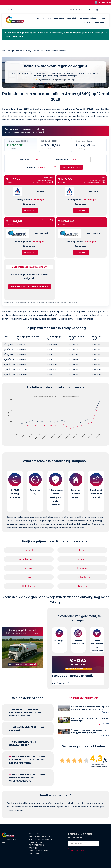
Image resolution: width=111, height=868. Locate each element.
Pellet (49, 18)
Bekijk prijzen (71, 167)
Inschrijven (78, 851)
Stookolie (39, 18)
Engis (29, 577)
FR (104, 10)
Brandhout (59, 18)
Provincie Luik (39, 51)
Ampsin (82, 559)
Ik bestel (30, 210)
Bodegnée (82, 568)
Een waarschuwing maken (30, 287)
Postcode (25, 160)
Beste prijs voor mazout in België (20, 51)
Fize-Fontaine (82, 577)
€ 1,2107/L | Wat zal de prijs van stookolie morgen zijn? (90, 720)
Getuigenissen (36, 845)
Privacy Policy (37, 842)
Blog (103, 18)
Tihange (82, 586)
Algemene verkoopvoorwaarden (41, 835)
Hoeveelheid (62, 160)
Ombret (29, 550)
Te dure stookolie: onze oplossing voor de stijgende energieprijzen (89, 731)
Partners (34, 848)
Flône (82, 550)
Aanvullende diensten (89, 18)
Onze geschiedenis (38, 851)
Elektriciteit (72, 18)
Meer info (30, 204)
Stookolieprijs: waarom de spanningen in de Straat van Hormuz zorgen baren (90, 708)
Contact (88, 22)
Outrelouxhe (29, 586)
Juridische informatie (40, 839)
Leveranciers (100, 22)
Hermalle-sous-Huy (29, 559)
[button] (106, 32)
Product (31, 167)
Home (4, 51)
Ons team (34, 854)
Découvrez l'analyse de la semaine (78, 669)
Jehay (29, 568)
